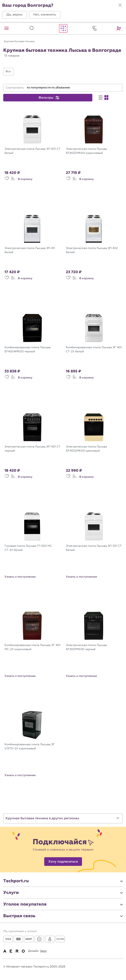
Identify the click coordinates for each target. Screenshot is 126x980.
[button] (14, 15)
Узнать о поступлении (20, 577)
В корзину (25, 179)
